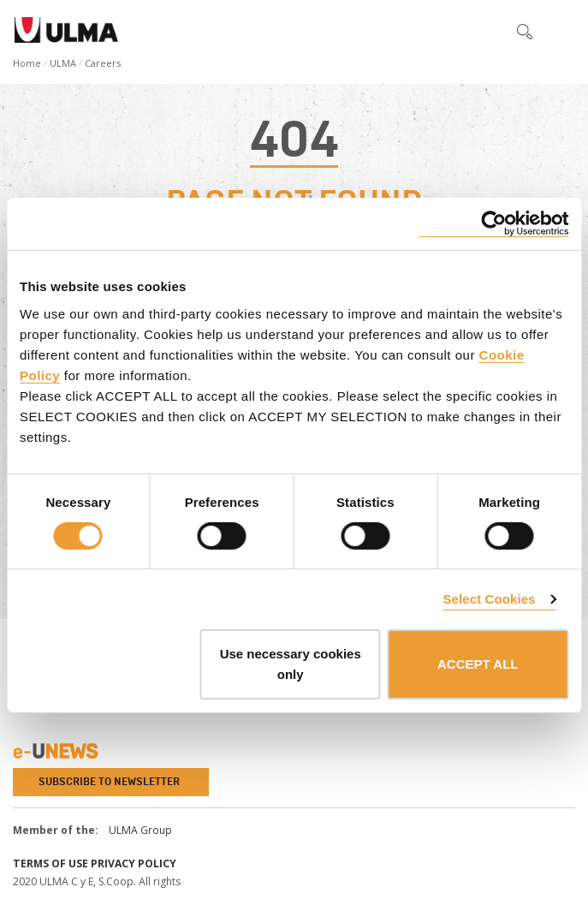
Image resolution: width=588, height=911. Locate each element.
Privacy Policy (134, 863)
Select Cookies (489, 599)
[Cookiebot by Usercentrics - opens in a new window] (493, 224)
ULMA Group (140, 830)
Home (27, 63)
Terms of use (50, 863)
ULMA (63, 63)
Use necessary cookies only (291, 664)
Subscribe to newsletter (109, 782)
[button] (489, 31)
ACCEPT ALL (478, 664)
